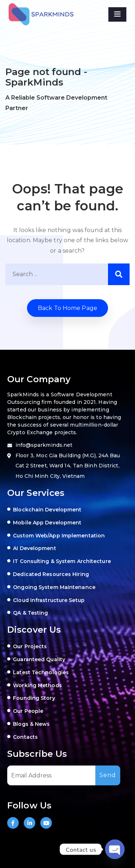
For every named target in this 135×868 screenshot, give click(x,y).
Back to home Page (67, 308)
